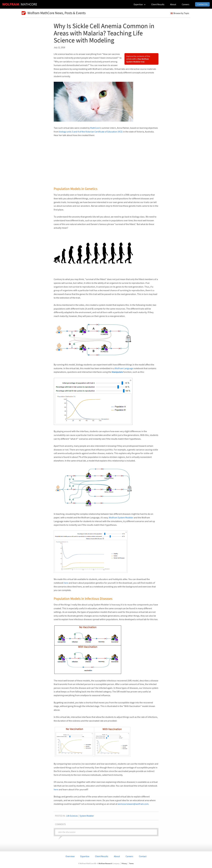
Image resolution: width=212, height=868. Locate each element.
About (117, 856)
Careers (129, 856)
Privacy (124, 864)
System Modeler (87, 816)
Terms (131, 864)
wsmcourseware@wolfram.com (133, 804)
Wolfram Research (105, 863)
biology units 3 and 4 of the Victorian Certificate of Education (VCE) (91, 132)
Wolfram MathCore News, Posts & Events (54, 13)
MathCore (95, 128)
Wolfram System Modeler (121, 517)
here (66, 583)
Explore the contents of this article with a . (138, 59)
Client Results (102, 856)
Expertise (85, 856)
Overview (70, 856)
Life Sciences (72, 816)
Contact (143, 856)
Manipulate (117, 372)
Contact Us (202, 4)
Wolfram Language (124, 368)
